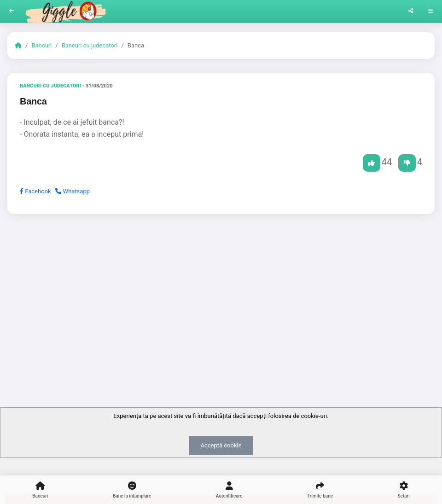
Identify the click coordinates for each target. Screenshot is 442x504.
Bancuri (41, 45)
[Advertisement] (221, 292)
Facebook (35, 191)
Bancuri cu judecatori (90, 45)
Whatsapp (73, 191)
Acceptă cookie (221, 445)
